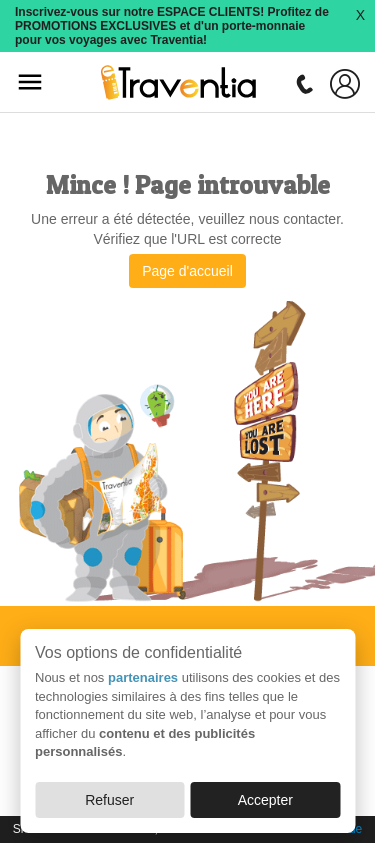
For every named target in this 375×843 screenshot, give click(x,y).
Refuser (109, 800)
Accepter (265, 800)
